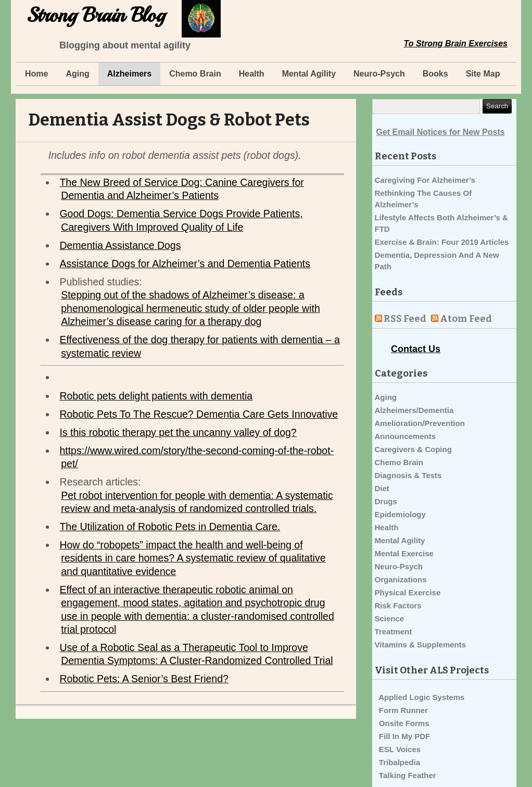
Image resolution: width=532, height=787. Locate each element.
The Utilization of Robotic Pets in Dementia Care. (170, 527)
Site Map (483, 74)
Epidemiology (400, 514)
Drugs (386, 501)
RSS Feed (405, 319)
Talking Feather (408, 775)
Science (390, 619)
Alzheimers (129, 74)
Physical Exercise (408, 592)
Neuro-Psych (379, 74)
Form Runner (403, 710)
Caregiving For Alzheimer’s (425, 180)
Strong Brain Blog (96, 15)
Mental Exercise (404, 553)
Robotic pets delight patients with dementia (156, 396)
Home (36, 74)
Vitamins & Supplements (421, 645)
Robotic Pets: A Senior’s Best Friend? (144, 679)
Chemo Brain (195, 74)
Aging (77, 74)
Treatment (394, 632)
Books (435, 74)
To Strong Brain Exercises (456, 43)
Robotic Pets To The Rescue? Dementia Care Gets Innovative (199, 414)
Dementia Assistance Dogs (120, 245)
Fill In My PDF (404, 736)
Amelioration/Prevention (420, 423)
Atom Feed (466, 319)
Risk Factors (398, 605)
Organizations (401, 579)
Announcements (406, 436)
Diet (382, 488)
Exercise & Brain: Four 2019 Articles (442, 242)
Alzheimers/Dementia (414, 410)
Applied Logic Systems (421, 697)
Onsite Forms (404, 723)
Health (252, 74)
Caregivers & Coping (413, 449)
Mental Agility (309, 74)
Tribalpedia (400, 762)
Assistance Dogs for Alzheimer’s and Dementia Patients (185, 264)
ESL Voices (400, 749)
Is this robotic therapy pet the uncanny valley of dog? (178, 432)
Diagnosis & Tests (408, 475)
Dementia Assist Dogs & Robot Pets (169, 120)
